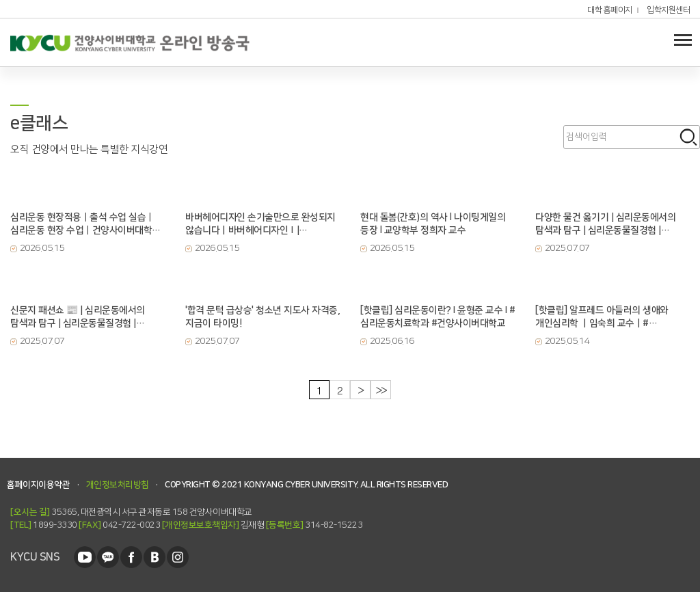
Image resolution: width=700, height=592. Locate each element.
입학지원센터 (668, 10)
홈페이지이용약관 (38, 485)
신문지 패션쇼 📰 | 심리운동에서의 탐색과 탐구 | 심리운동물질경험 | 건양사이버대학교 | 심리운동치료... (78, 317)
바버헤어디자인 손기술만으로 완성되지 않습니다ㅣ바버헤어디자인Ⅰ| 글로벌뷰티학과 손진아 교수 (260, 224)
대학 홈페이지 (610, 10)
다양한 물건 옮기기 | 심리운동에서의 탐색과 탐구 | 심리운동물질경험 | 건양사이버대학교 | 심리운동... (605, 224)
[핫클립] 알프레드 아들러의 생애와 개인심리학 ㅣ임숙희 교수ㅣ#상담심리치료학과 (602, 317)
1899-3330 (44, 525)
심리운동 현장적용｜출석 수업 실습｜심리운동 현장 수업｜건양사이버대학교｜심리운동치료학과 (85, 224)
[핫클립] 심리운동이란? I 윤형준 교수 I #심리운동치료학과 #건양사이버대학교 (437, 317)
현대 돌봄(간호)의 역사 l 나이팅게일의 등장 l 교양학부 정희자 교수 (433, 224)
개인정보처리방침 (118, 485)
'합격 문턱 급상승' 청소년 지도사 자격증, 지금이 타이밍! (262, 317)
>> (381, 390)
